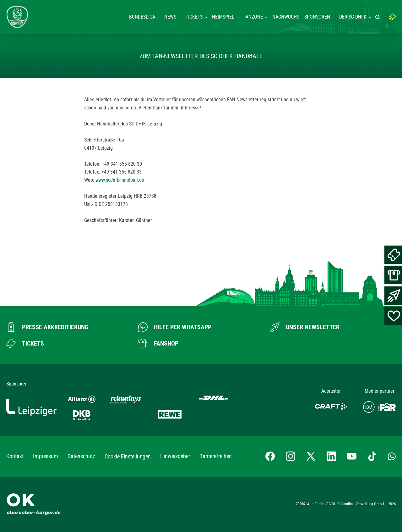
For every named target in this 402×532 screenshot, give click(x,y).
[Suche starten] (378, 17)
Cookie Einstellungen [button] (128, 456)
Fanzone (253, 17)
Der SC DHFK (353, 17)
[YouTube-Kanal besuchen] (352, 456)
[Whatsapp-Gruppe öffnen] (392, 456)
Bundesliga (142, 17)
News (170, 17)
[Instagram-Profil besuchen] (291, 456)
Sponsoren (317, 17)
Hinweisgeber (175, 456)
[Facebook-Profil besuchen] (270, 456)
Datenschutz (81, 456)
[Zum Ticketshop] (25, 343)
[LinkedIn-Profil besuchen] (331, 456)
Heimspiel (223, 17)
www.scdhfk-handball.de (120, 180)
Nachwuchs (286, 17)
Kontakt (15, 456)
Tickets (194, 17)
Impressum (46, 456)
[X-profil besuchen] (311, 456)
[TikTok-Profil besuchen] (372, 456)
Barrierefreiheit (216, 456)
